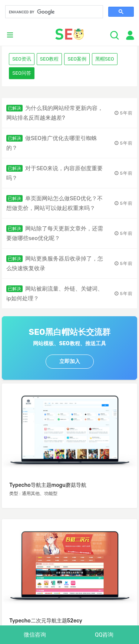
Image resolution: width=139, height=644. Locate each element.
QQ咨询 (104, 635)
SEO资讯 (22, 59)
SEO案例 (77, 59)
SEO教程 (49, 59)
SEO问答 (22, 73)
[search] (53, 12)
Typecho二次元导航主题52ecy (46, 621)
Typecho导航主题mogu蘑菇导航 (48, 485)
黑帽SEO (105, 59)
